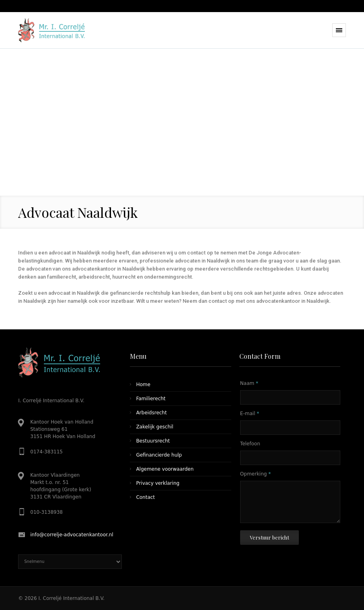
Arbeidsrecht (151, 413)
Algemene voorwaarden (165, 469)
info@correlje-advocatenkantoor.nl (72, 535)
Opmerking (255, 474)
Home (143, 385)
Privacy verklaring (158, 483)
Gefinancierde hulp (159, 455)
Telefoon (250, 444)
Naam (249, 383)
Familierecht (151, 399)
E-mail (250, 414)
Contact (145, 497)
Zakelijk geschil (154, 427)
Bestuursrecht (153, 441)
